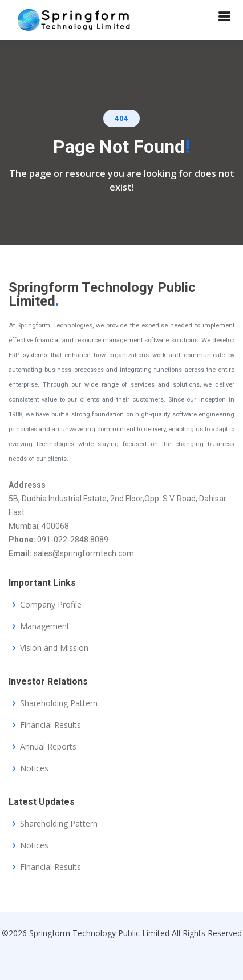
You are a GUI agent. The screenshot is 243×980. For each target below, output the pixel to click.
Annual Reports (48, 747)
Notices (34, 768)
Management (45, 626)
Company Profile (51, 605)
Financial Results (50, 725)
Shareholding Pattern (59, 703)
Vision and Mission (54, 648)
